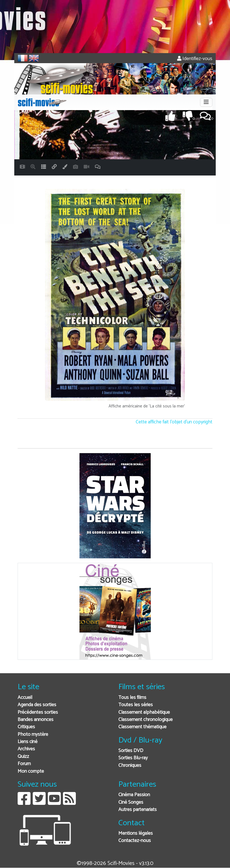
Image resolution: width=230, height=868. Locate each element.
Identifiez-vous (195, 59)
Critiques (26, 727)
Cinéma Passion (134, 795)
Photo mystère (33, 735)
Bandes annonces (36, 720)
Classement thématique (142, 727)
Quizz (23, 757)
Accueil (25, 698)
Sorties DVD (131, 751)
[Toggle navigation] (206, 102)
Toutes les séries (136, 705)
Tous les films (132, 698)
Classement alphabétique (144, 712)
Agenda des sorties (37, 705)
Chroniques (130, 766)
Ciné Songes (131, 802)
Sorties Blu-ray (133, 758)
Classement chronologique (145, 720)
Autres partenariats (138, 810)
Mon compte (31, 771)
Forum (24, 764)
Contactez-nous (135, 841)
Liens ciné (28, 742)
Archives (26, 749)
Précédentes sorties (38, 712)
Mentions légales (136, 833)
